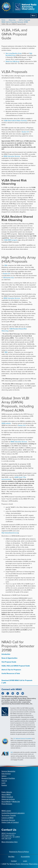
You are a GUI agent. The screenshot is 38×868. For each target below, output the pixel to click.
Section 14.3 (22, 425)
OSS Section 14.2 (8, 278)
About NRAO (6, 794)
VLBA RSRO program (11, 240)
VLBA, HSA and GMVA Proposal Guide (16, 666)
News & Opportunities (9, 658)
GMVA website (6, 423)
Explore (4, 785)
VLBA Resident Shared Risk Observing (14, 330)
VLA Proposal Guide (9, 662)
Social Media (6, 802)
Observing (12, 20)
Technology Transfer (9, 815)
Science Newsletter (8, 771)
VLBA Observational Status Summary (15, 121)
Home (3, 20)
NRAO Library (6, 811)
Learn (3, 783)
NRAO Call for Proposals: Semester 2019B (15, 22)
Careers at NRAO (7, 818)
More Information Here (10, 842)
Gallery (4, 776)
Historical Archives (8, 799)
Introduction (6, 654)
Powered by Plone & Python (19, 852)
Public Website (7, 792)
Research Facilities (8, 778)
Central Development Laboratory (13, 813)
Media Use (16, 802)
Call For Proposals (24, 20)
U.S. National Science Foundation (22, 739)
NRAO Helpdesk (7, 797)
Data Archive (6, 774)
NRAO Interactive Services (12, 156)
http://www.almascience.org (10, 533)
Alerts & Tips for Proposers (11, 670)
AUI (12, 752)
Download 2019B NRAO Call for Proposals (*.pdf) (17, 682)
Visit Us (4, 781)
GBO (6, 352)
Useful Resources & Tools (11, 673)
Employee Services (8, 820)
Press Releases (7, 804)
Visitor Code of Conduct (10, 822)
